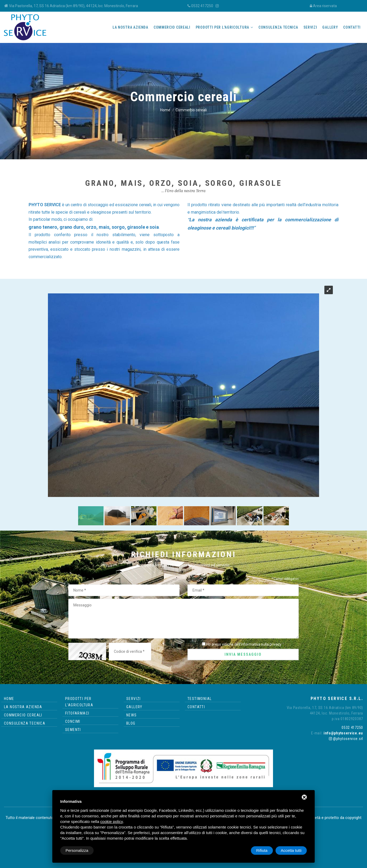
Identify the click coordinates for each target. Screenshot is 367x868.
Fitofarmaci (77, 713)
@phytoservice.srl (346, 739)
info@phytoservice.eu (343, 733)
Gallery (330, 27)
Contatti (352, 27)
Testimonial (200, 699)
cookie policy (112, 821)
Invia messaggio (243, 654)
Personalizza (77, 850)
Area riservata (325, 6)
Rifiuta (262, 850)
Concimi (73, 721)
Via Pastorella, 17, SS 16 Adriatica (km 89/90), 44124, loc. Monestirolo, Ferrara (73, 6)
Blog (131, 723)
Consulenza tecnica (278, 27)
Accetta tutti (291, 850)
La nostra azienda (130, 27)
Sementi (73, 730)
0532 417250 (202, 6)
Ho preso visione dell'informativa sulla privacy (244, 644)
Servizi (310, 27)
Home (165, 110)
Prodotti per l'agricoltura (222, 27)
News (132, 715)
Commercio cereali (172, 27)
